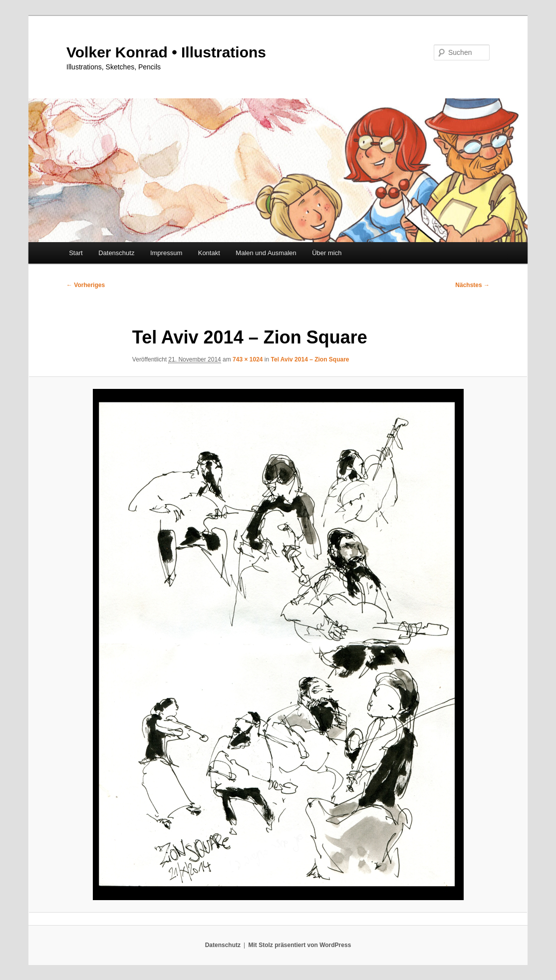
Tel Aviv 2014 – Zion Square (310, 359)
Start (76, 253)
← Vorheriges (86, 285)
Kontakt (209, 253)
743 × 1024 (248, 359)
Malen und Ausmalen (266, 253)
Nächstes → (472, 285)
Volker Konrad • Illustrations (166, 52)
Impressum (166, 253)
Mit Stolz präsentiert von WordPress (299, 945)
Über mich (327, 253)
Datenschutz (116, 253)
